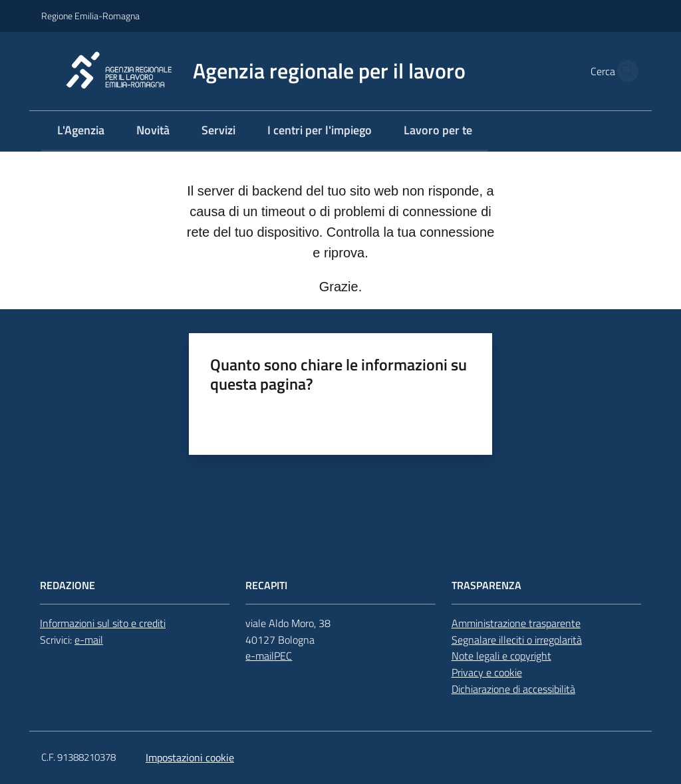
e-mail (89, 640)
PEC (283, 656)
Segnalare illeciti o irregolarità (517, 640)
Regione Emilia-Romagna (90, 16)
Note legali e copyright (501, 656)
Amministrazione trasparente (516, 623)
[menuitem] (81, 131)
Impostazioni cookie (190, 757)
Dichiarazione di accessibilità (513, 689)
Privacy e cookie (487, 672)
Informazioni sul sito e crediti (103, 623)
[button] (624, 71)
